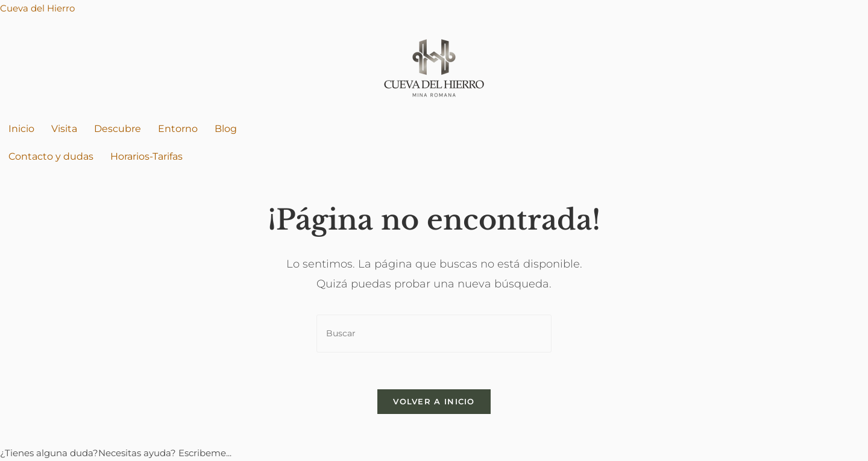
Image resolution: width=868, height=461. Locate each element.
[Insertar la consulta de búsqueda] (434, 334)
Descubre (118, 129)
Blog (226, 129)
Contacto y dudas (51, 156)
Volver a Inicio (434, 401)
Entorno (178, 129)
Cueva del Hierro (37, 8)
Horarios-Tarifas (146, 156)
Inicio (21, 129)
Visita (64, 129)
